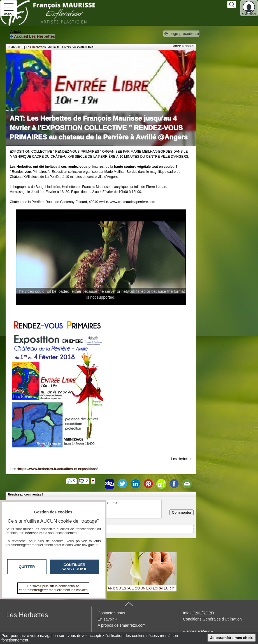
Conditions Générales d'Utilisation (212, 619)
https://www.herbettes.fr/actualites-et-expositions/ (58, 469)
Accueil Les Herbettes (32, 36)
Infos (198, 613)
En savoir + (108, 619)
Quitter (27, 567)
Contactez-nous (111, 613)
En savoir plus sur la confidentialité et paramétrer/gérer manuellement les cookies (53, 588)
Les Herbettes (36, 47)
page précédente (181, 33)
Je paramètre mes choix (232, 638)
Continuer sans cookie (75, 567)
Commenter (182, 512)
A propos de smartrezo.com (122, 625)
